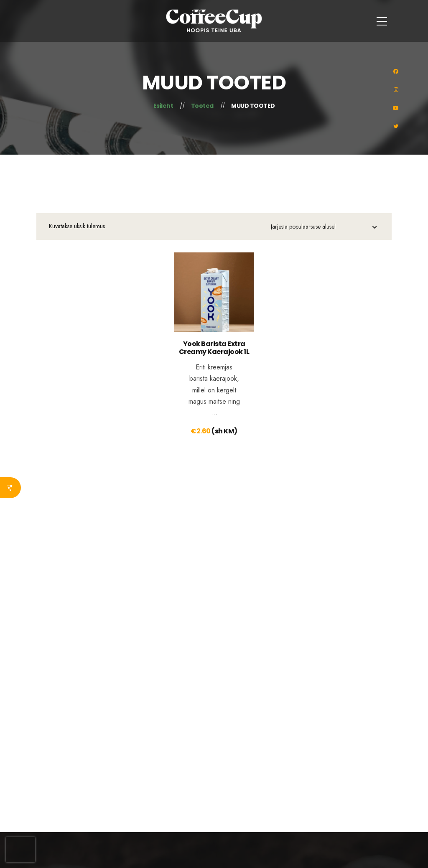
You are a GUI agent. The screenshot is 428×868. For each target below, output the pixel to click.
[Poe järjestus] (324, 228)
